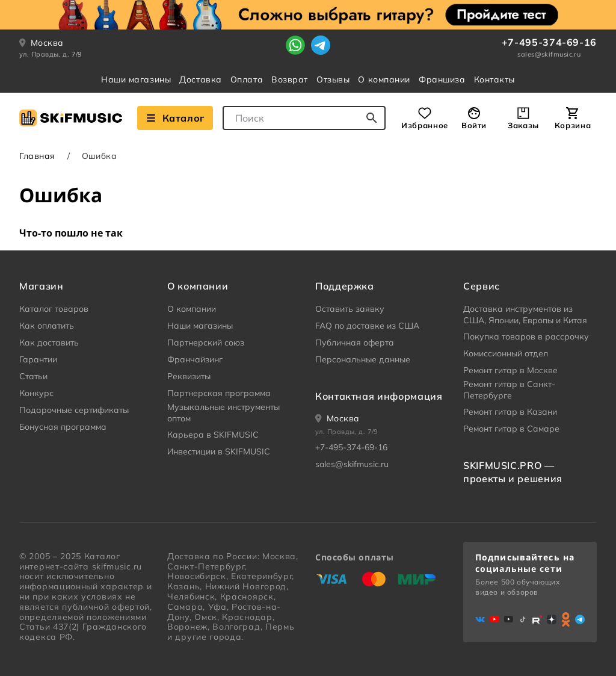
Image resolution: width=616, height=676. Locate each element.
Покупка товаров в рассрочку (526, 336)
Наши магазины (136, 79)
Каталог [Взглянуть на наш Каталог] (175, 118)
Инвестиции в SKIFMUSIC (219, 451)
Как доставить (49, 343)
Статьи (33, 376)
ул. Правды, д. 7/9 (51, 54)
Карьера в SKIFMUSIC (213, 435)
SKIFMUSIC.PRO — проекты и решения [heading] (513, 472)
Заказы (523, 125)
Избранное (425, 125)
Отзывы (333, 79)
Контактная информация (379, 396)
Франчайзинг (195, 359)
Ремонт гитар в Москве (510, 370)
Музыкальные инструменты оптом (223, 413)
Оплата (247, 79)
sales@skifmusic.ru (549, 54)
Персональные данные (363, 359)
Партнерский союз (206, 343)
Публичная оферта (355, 343)
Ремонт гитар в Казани (510, 412)
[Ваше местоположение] (337, 418)
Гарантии (38, 359)
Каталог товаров (54, 309)
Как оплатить (47, 326)
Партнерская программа (219, 393)
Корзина (573, 125)
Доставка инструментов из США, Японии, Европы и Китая (525, 315)
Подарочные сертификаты (74, 410)
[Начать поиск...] (372, 118)
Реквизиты (189, 376)
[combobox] (304, 118)
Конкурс (36, 393)
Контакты (494, 79)
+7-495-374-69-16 (549, 42)
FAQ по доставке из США (367, 326)
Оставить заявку (350, 309)
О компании (384, 79)
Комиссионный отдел (506, 353)
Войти (474, 125)
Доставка (200, 79)
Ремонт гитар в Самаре (511, 429)
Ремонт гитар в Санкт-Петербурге (509, 390)
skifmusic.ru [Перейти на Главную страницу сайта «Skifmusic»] (117, 566)
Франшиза (442, 79)
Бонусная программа (63, 427)
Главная (37, 156)
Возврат (290, 79)
